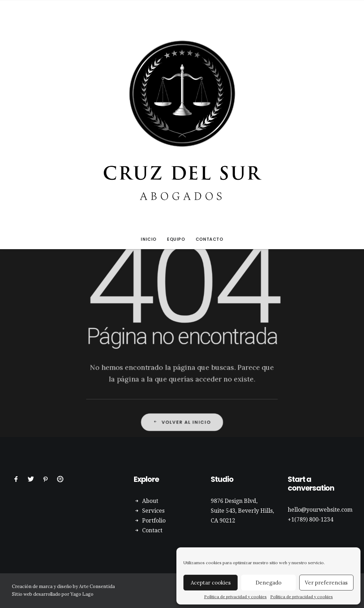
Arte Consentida (97, 586)
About (150, 501)
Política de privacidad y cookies (235, 597)
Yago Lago (82, 594)
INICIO (149, 239)
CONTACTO (209, 239)
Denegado (268, 583)
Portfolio (154, 521)
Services (153, 511)
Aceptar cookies (211, 583)
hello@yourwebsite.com (320, 510)
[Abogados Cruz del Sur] (182, 115)
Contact (152, 530)
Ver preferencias (326, 583)
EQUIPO (176, 239)
